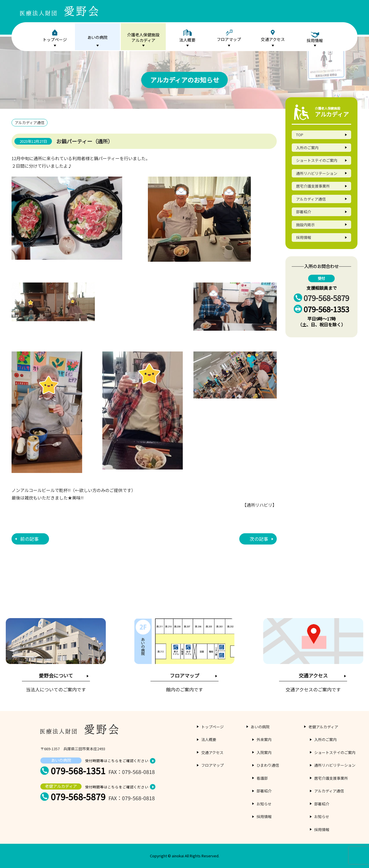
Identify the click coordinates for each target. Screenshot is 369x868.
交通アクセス (273, 36)
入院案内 (264, 752)
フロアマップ (229, 36)
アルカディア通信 (311, 199)
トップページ (55, 36)
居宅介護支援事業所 (313, 186)
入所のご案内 (307, 148)
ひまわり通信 (268, 765)
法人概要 (187, 36)
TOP (300, 135)
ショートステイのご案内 (317, 160)
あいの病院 (97, 37)
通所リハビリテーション (317, 173)
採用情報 (304, 237)
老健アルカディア (323, 727)
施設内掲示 (305, 225)
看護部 (262, 778)
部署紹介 (304, 212)
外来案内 (264, 739)
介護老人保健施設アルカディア (143, 38)
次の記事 (259, 539)
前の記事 (29, 539)
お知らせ (264, 804)
